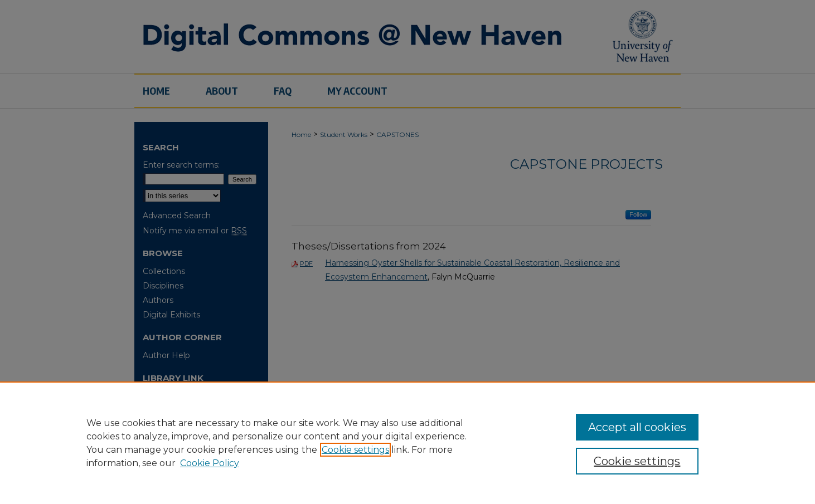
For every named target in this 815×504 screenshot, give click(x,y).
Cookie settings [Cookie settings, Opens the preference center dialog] (637, 461)
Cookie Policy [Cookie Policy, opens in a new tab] (210, 463)
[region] (407, 443)
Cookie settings (355, 450)
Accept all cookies (637, 427)
